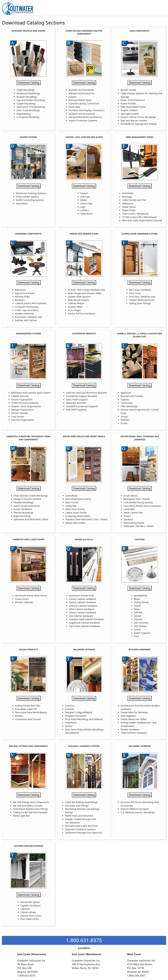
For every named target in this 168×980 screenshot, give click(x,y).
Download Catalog (28, 83)
